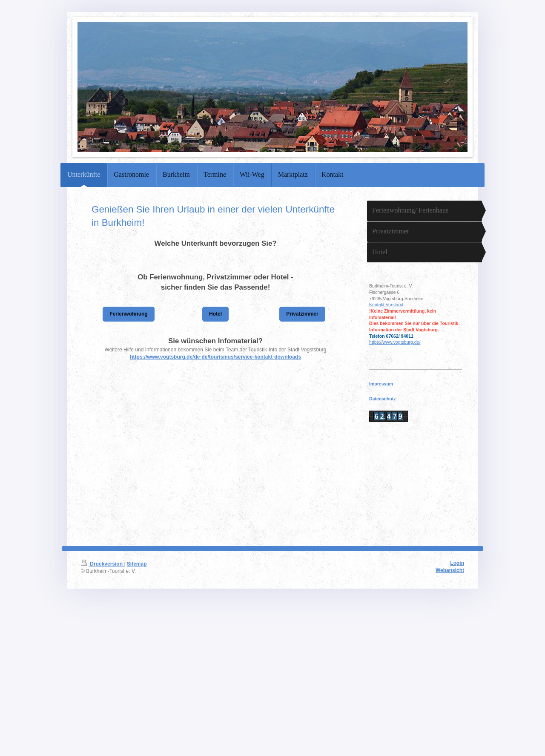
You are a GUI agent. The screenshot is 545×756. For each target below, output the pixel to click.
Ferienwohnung (128, 314)
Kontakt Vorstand (386, 305)
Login (457, 563)
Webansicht (450, 570)
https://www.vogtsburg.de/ (395, 342)
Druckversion (102, 564)
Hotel (215, 314)
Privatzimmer (302, 314)
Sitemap (137, 564)
